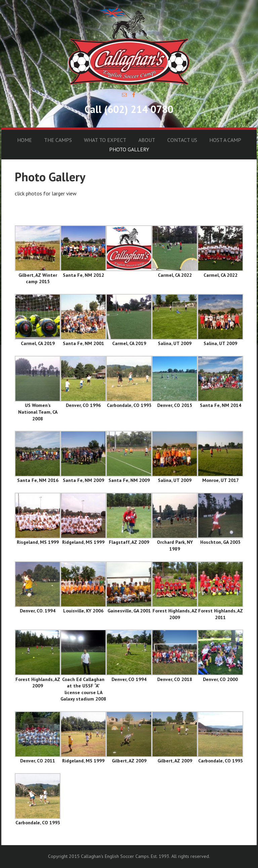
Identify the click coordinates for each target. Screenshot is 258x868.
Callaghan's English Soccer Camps (129, 46)
